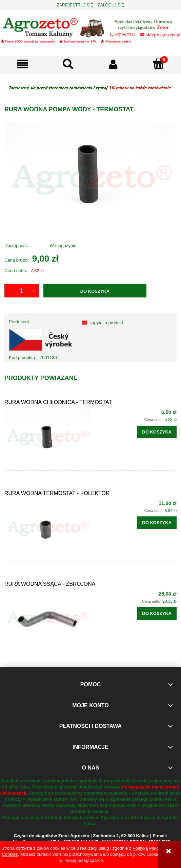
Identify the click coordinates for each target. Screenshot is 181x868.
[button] (23, 64)
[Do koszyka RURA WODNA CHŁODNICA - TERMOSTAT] (157, 432)
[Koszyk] (159, 64)
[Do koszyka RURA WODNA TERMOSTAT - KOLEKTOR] (157, 523)
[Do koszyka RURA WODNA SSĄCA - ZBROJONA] (157, 614)
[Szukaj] (68, 64)
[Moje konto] (113, 64)
